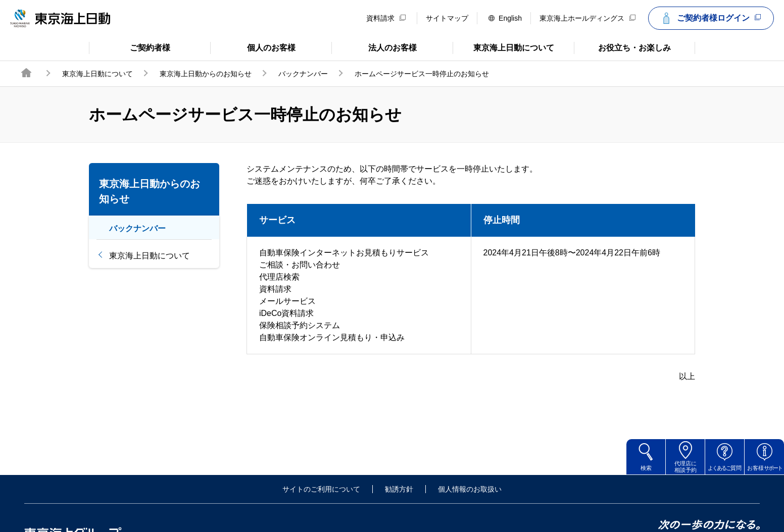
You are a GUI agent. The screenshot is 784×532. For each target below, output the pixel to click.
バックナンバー (303, 74)
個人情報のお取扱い (470, 489)
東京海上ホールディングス (587, 18)
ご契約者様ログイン (710, 18)
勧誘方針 (399, 489)
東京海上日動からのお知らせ (206, 74)
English (505, 18)
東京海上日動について (503, 47)
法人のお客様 (374, 47)
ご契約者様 (130, 47)
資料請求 (386, 18)
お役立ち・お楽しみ (622, 47)
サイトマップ (447, 18)
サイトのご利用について (321, 489)
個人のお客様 (253, 47)
